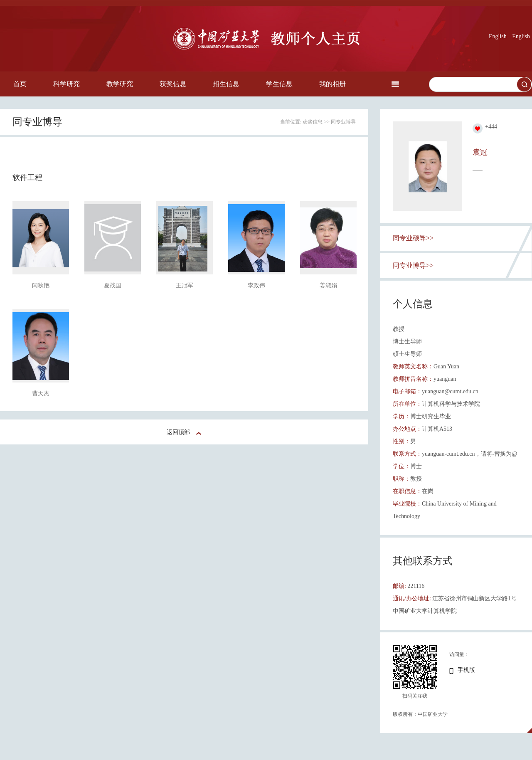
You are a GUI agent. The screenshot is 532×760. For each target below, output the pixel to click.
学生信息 (279, 84)
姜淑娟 (328, 285)
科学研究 (66, 84)
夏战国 (113, 285)
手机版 (466, 670)
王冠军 (185, 285)
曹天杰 (41, 394)
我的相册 (332, 84)
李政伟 (256, 285)
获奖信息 (173, 84)
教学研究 (120, 84)
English (498, 36)
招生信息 (226, 84)
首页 (20, 84)
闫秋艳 (41, 285)
